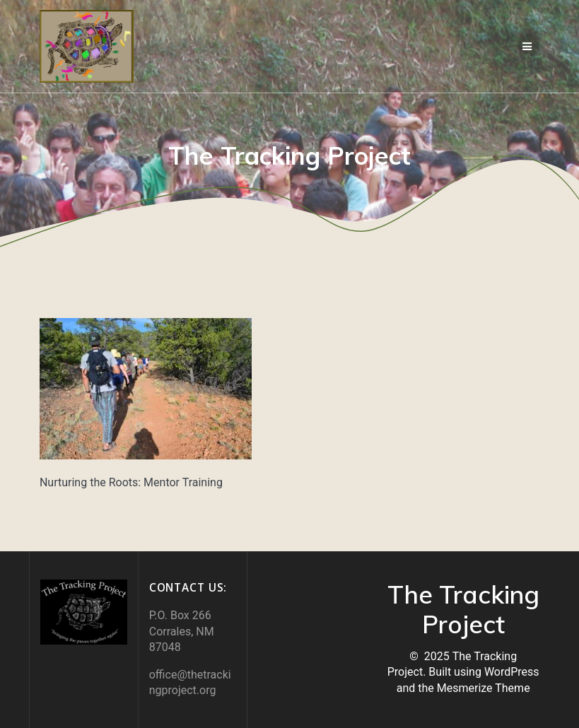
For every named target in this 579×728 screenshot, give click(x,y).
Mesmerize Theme (484, 688)
